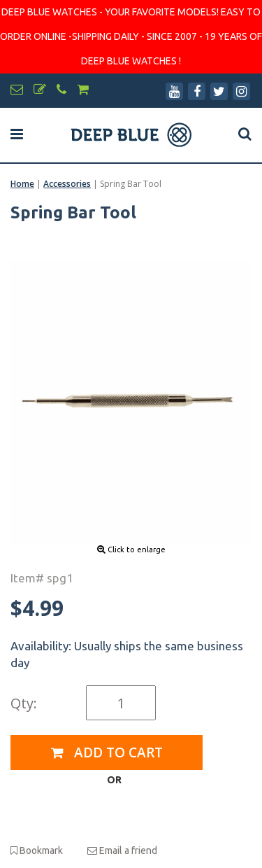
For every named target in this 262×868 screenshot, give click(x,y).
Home (22, 184)
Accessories (67, 184)
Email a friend (122, 850)
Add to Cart (107, 752)
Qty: (24, 703)
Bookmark (37, 850)
